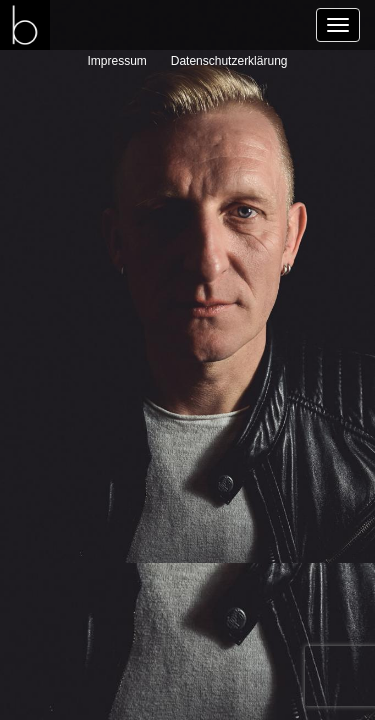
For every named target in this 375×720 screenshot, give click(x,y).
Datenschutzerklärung (229, 61)
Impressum (117, 61)
